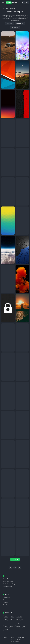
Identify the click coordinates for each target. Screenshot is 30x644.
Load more (15, 559)
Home (6, 637)
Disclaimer (20, 640)
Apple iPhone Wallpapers (10, 584)
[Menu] (3, 3)
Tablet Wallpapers (8, 581)
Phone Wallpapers (8, 579)
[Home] (3, 8)
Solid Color (6, 605)
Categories (6, 600)
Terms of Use (11, 640)
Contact (12, 637)
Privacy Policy (21, 637)
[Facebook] (11, 567)
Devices (5, 602)
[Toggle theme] (27, 3)
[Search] (23, 3)
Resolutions (6, 597)
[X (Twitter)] (20, 567)
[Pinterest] (15, 567)
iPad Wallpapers (8, 587)
